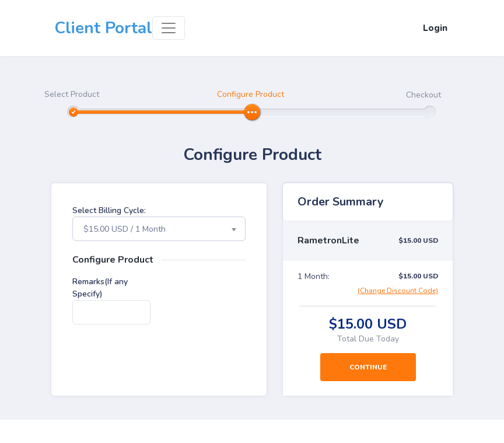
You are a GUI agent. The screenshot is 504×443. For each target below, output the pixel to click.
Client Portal (103, 28)
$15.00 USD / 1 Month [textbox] (125, 229)
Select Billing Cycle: (109, 210)
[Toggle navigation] (169, 28)
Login (435, 28)
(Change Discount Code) (398, 291)
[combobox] (159, 229)
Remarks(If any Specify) (100, 288)
